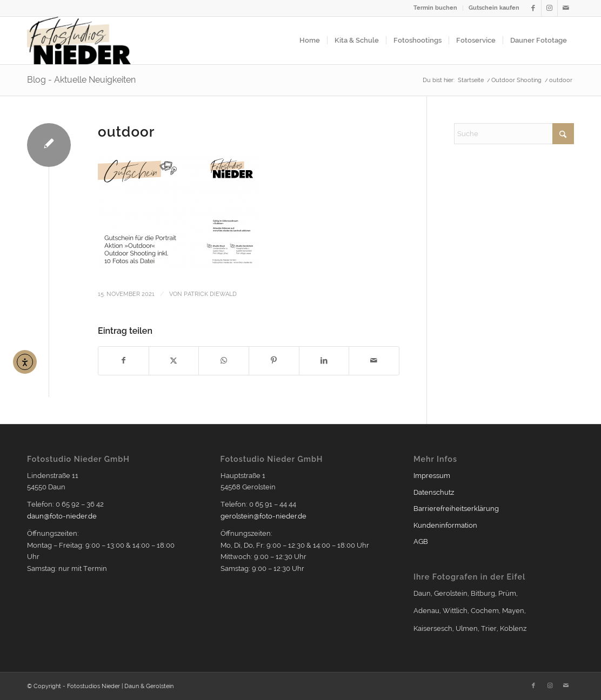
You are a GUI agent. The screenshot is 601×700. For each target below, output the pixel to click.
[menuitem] (436, 8)
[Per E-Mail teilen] (374, 361)
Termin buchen (435, 8)
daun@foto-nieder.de (62, 516)
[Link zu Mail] (566, 8)
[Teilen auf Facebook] (123, 361)
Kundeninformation (445, 525)
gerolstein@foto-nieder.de (263, 516)
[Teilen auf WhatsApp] (224, 361)
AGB (421, 541)
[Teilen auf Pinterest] (274, 361)
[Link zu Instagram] (549, 8)
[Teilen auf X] (174, 361)
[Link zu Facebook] (533, 8)
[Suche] (514, 134)
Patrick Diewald (210, 294)
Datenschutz (434, 492)
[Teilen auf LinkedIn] (324, 361)
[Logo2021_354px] (79, 41)
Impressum (432, 476)
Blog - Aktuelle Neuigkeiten (81, 80)
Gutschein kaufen (494, 8)
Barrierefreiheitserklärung (456, 509)
